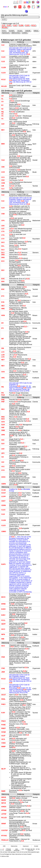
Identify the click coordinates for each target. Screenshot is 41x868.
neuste (20, 31)
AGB (4, 846)
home (4, 31)
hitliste (36, 31)
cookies (24, 33)
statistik (28, 31)
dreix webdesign (17, 850)
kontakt (12, 31)
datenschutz (16, 33)
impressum (6, 33)
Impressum (26, 846)
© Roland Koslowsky (8, 850)
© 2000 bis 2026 (4, 856)
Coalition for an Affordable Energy (20, 490)
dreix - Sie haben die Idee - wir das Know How (31, 850)
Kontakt (36, 846)
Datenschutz (14, 846)
